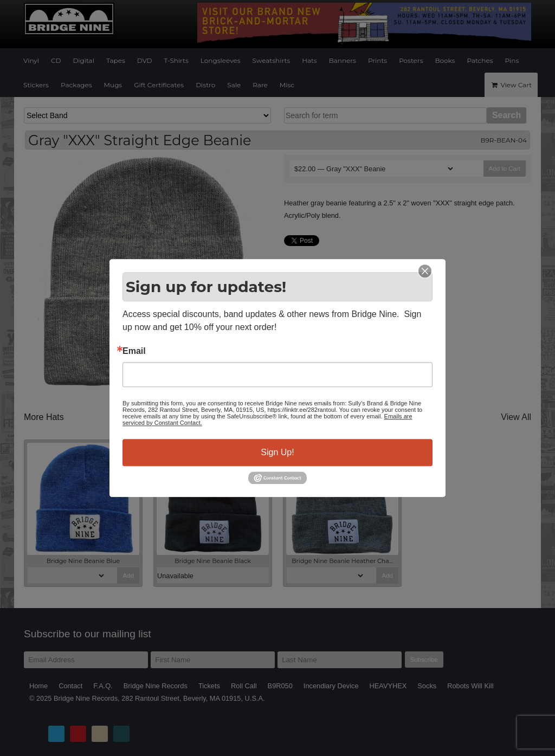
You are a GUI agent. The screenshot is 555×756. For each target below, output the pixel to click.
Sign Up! (277, 452)
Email (134, 351)
